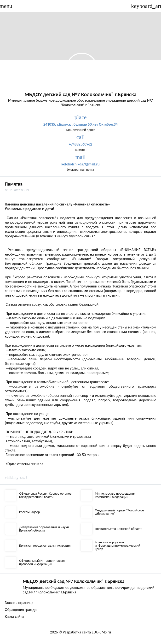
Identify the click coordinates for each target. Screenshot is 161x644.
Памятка (14, 184)
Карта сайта (14, 617)
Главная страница (19, 603)
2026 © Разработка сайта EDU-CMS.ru (80, 632)
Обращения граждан (22, 610)
